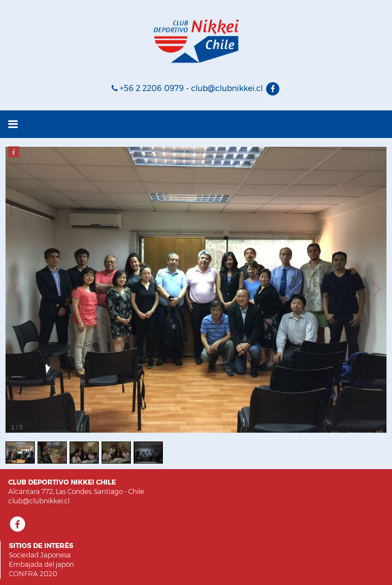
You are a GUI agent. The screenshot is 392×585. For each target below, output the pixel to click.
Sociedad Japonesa (40, 555)
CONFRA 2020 (33, 574)
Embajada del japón (41, 564)
